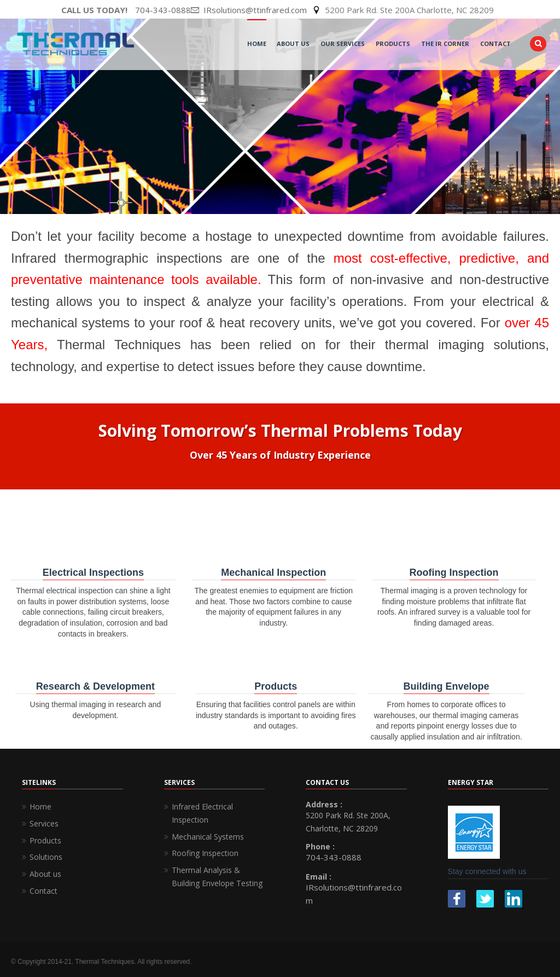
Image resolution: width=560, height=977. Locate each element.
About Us (293, 44)
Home (257, 44)
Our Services (343, 44)
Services (44, 823)
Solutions (46, 857)
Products (393, 44)
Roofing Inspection (205, 853)
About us (45, 874)
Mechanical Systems (208, 837)
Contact (495, 44)
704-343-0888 (163, 10)
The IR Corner (445, 44)
